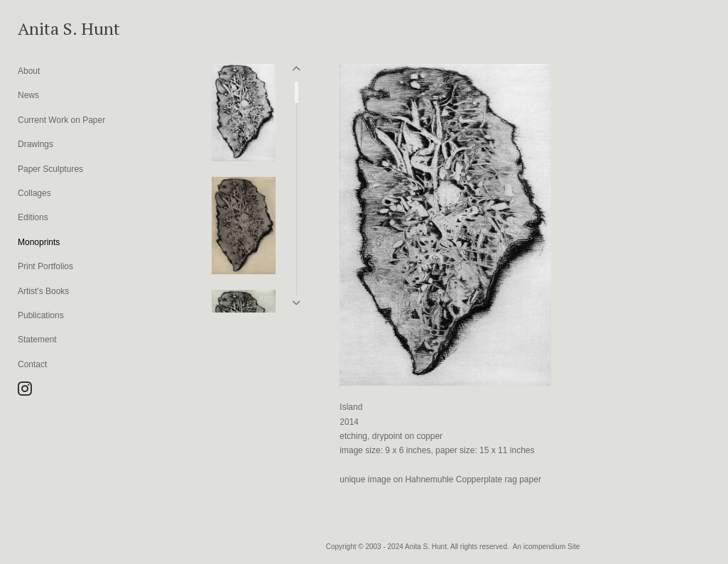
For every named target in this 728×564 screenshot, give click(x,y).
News (28, 95)
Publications (41, 315)
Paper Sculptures (50, 169)
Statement (37, 340)
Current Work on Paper (61, 120)
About (29, 71)
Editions (33, 217)
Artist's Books (43, 291)
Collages (34, 193)
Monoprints (39, 242)
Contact (32, 364)
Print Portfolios (45, 266)
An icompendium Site (547, 547)
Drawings (36, 144)
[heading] (53, 28)
